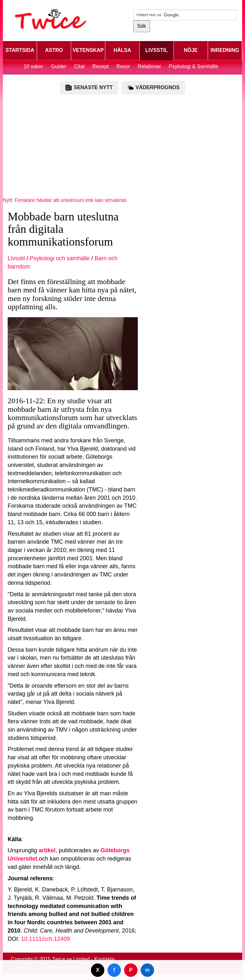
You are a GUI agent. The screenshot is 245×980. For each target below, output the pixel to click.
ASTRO (54, 50)
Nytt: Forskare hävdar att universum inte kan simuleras (65, 200)
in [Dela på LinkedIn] (147, 970)
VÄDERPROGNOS (153, 88)
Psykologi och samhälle (60, 258)
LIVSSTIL (156, 50)
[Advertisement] (122, 152)
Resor (123, 66)
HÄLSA (122, 50)
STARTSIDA (20, 50)
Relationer (149, 66)
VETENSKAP (88, 50)
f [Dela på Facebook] (114, 970)
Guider (59, 66)
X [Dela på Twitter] (98, 970)
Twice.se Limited (71, 959)
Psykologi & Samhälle (193, 66)
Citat (79, 66)
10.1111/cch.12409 (45, 939)
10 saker (33, 66)
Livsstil (16, 258)
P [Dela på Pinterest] (131, 970)
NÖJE (191, 50)
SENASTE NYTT (89, 88)
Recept (101, 66)
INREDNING (225, 50)
